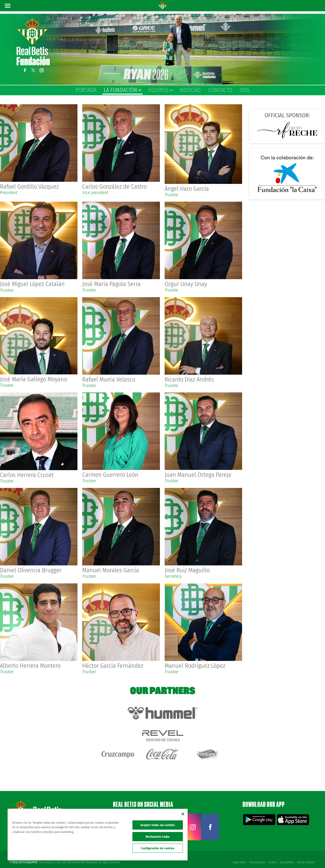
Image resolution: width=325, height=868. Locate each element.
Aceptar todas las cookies (158, 825)
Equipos (160, 90)
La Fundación (122, 90)
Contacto (220, 90)
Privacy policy (256, 857)
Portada (86, 90)
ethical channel (306, 857)
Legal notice (239, 857)
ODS (245, 90)
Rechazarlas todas (158, 837)
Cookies (272, 857)
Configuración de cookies (158, 848)
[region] (98, 835)
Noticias (190, 90)
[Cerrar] (183, 814)
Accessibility (287, 857)
